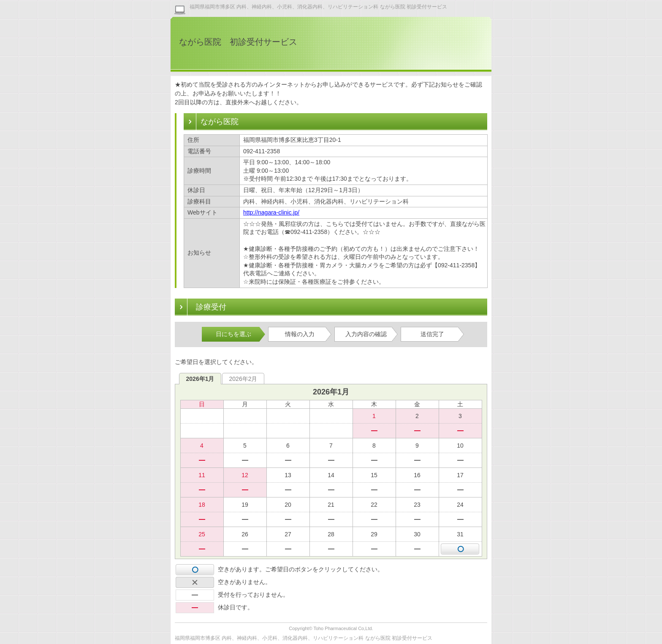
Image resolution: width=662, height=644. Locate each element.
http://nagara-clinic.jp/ (271, 212)
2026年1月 (200, 379)
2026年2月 (243, 379)
